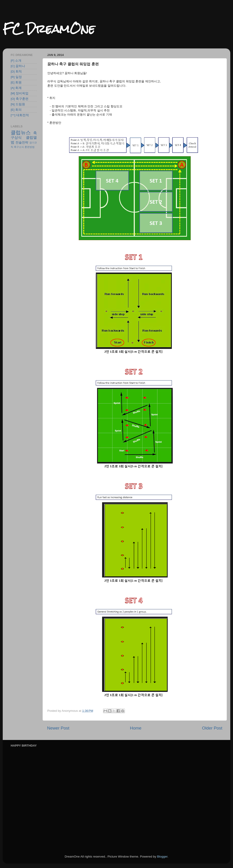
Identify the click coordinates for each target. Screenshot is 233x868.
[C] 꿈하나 (18, 66)
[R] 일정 (16, 77)
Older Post (212, 728)
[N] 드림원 (18, 104)
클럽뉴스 (21, 132)
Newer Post (58, 728)
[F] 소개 (16, 61)
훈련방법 (30, 147)
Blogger (162, 857)
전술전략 (22, 142)
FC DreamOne (49, 29)
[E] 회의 (16, 110)
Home (136, 728)
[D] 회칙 (16, 72)
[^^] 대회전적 (20, 115)
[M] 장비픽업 (20, 93)
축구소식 (19, 147)
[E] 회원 (16, 82)
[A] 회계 (16, 88)
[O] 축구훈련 (20, 99)
